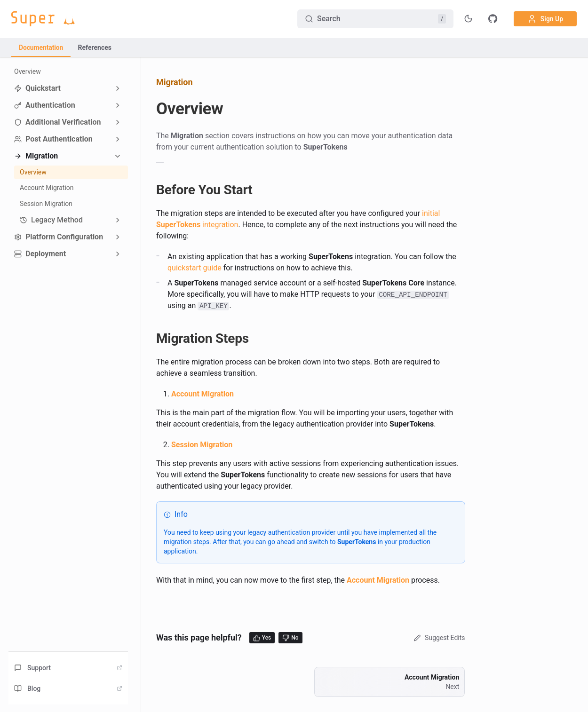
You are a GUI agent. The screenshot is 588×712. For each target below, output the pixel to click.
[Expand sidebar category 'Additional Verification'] (118, 122)
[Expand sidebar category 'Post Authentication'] (118, 139)
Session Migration (46, 204)
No (290, 638)
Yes (262, 638)
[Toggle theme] (469, 19)
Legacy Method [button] (51, 220)
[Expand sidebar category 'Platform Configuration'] (118, 237)
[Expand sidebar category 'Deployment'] (118, 254)
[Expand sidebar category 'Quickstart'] (118, 88)
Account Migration (47, 188)
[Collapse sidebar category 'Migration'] (118, 156)
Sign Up (545, 19)
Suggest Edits (438, 638)
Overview (28, 71)
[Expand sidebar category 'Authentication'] (118, 105)
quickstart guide (195, 268)
